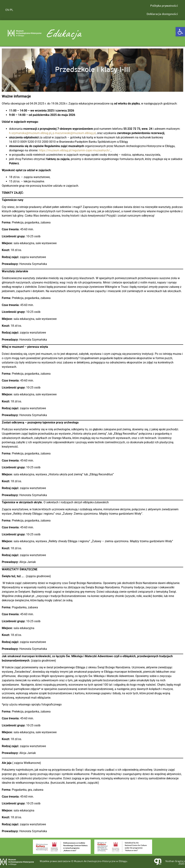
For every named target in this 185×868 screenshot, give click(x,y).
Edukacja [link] (63, 33)
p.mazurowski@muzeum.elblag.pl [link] (74, 133)
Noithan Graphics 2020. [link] (175, 863)
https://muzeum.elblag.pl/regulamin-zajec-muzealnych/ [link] (74, 150)
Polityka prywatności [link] (164, 6)
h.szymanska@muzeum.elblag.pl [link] (30, 133)
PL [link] (11, 10)
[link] (180, 32)
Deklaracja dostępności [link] (162, 14)
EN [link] (7, 10)
